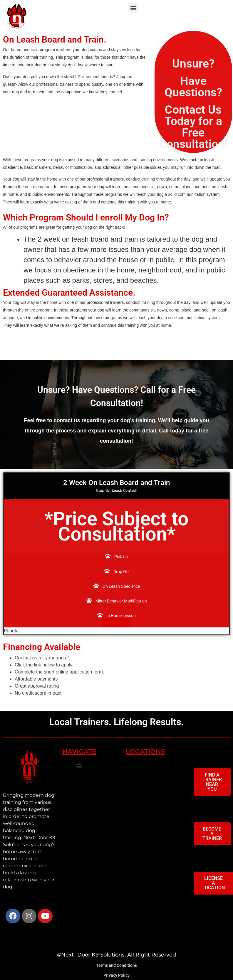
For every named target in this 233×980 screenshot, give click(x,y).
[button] (133, 8)
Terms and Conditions (116, 965)
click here (117, 623)
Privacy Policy (116, 975)
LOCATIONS (145, 751)
